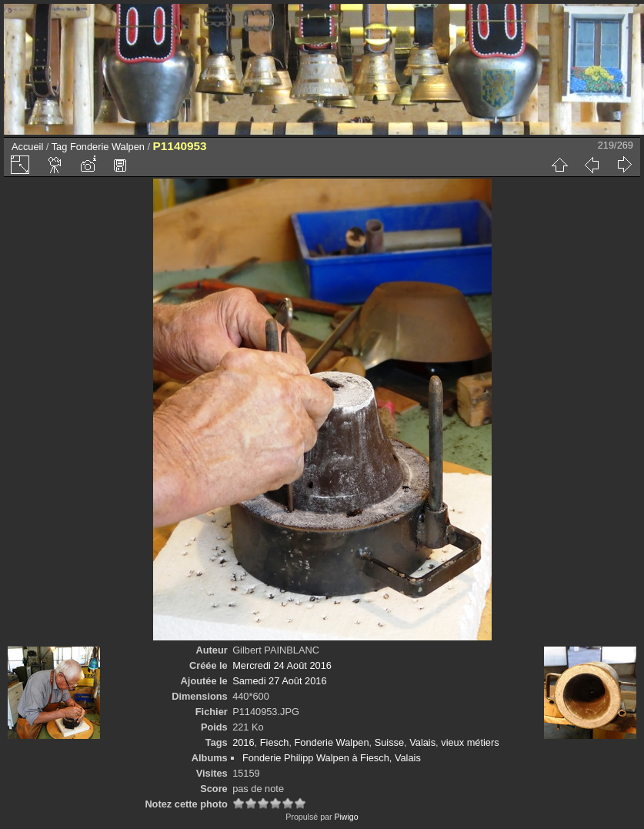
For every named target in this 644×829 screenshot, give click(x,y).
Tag (60, 147)
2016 (243, 742)
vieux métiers (470, 742)
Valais (422, 742)
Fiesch (275, 742)
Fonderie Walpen (107, 147)
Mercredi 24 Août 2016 (282, 665)
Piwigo (346, 817)
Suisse (389, 742)
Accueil (27, 147)
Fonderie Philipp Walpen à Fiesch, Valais (332, 758)
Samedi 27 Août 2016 (279, 681)
